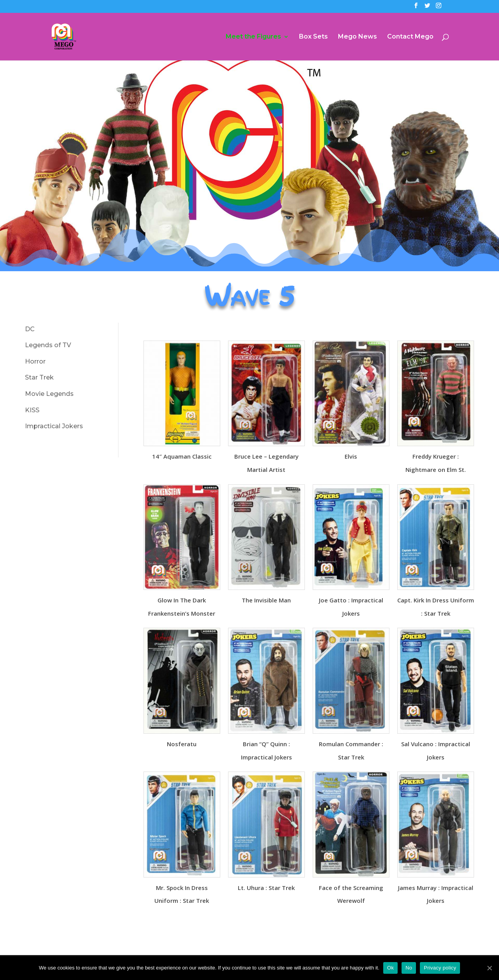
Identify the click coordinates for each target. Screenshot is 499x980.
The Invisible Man (266, 600)
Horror (35, 361)
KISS (32, 410)
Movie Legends (49, 394)
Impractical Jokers (54, 426)
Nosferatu (182, 744)
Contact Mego (410, 37)
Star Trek (39, 377)
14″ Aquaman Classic (182, 456)
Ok (390, 968)
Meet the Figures (253, 37)
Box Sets (313, 37)
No (409, 968)
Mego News (357, 37)
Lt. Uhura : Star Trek (266, 888)
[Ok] (489, 968)
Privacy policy (440, 968)
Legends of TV (48, 345)
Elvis (351, 456)
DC (30, 329)
